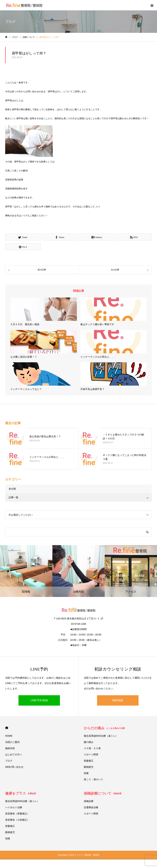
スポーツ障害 (91, 754)
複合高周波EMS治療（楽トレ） (101, 736)
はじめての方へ (14, 754)
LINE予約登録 (39, 700)
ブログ (9, 761)
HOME (7, 728)
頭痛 (86, 773)
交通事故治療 (91, 807)
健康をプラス (21, 793)
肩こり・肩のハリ (93, 779)
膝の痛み (89, 742)
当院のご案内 (12, 742)
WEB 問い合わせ (14, 767)
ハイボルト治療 (14, 807)
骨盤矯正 (89, 761)
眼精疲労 (89, 767)
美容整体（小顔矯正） (17, 820)
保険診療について (103, 793)
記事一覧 (13, 497)
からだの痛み (104, 728)
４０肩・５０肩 (92, 748)
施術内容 (10, 748)
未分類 (12, 489)
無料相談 (118, 700)
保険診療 (89, 801)
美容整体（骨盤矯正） (17, 814)
